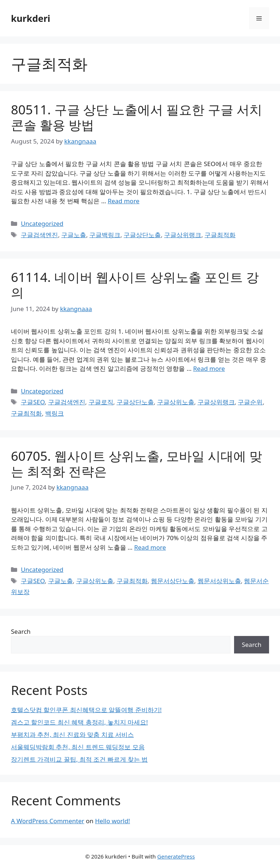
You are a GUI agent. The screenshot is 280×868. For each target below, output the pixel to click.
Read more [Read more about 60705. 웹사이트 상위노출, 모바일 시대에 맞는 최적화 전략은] (150, 547)
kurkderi (31, 18)
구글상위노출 (176, 402)
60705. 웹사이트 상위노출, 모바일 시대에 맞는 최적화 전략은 (137, 464)
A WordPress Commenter (48, 821)
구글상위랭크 (183, 235)
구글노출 (74, 235)
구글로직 (101, 402)
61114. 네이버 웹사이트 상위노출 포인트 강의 (135, 285)
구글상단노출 (142, 235)
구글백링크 (105, 235)
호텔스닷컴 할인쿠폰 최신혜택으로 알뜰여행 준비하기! (86, 710)
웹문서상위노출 (219, 581)
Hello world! (113, 821)
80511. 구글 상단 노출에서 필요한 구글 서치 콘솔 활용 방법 (137, 117)
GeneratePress (176, 856)
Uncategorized (42, 223)
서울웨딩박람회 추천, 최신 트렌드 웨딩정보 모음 (78, 747)
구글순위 (250, 402)
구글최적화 (220, 235)
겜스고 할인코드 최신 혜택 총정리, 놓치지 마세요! (79, 722)
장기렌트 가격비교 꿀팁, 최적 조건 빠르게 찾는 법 (79, 759)
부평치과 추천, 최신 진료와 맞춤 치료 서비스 (72, 735)
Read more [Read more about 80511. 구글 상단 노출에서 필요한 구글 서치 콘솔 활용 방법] (123, 201)
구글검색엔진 (39, 235)
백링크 (55, 413)
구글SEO (33, 402)
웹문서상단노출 (173, 581)
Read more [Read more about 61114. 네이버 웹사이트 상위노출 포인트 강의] (209, 368)
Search (21, 631)
